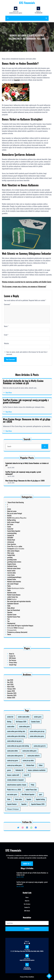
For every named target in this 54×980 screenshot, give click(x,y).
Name (6, 326)
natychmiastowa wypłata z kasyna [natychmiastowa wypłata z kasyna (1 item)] (23, 771)
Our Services (21, 659)
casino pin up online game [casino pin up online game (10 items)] (22, 763)
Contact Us (21, 657)
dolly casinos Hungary (22, 561)
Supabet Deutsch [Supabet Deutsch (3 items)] (21, 778)
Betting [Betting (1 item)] (20, 746)
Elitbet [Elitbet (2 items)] (32, 763)
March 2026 (21, 687)
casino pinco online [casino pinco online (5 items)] (21, 757)
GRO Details (21, 658)
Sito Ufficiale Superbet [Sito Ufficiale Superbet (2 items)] (27, 775)
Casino (20, 551)
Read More (9, 393)
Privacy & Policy (24, 977)
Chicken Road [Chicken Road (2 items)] (28, 763)
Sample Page (21, 661)
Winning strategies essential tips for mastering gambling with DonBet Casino (27, 282)
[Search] (34, 446)
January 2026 (21, 689)
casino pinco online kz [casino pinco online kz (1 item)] (30, 759)
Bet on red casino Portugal (22, 546)
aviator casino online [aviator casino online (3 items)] (26, 744)
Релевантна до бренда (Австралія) (23, 593)
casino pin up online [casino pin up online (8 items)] (27, 761)
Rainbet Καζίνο (21, 580)
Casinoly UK (21, 555)
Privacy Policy (22, 660)
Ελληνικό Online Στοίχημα (22, 591)
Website (6, 343)
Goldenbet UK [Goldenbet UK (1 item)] (24, 765)
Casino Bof (20, 552)
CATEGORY (20, 556)
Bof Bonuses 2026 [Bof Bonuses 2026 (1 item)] (25, 746)
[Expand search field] (46, 18)
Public (20, 576)
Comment (7, 304)
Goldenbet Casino (21, 567)
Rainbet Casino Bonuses (22, 578)
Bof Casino (20, 550)
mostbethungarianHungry (22, 571)
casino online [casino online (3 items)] (21, 748)
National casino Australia (22, 573)
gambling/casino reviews (22, 565)
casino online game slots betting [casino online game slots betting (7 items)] (23, 752)
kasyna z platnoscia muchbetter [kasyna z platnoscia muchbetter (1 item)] (31, 765)
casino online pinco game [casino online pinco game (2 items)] (31, 752)
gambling (20, 563)
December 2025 (21, 690)
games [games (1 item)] (20, 765)
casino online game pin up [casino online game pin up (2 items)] (31, 750)
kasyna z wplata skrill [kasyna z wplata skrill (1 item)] (22, 767)
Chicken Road (21, 556)
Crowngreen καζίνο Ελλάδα (23, 560)
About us (27, 864)
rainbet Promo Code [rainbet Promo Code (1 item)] (29, 773)
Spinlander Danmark (21, 581)
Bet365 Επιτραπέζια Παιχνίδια (23, 548)
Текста (20, 594)
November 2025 (21, 691)
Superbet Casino (21, 586)
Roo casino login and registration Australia (24, 581)
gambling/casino (21, 564)
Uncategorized (21, 589)
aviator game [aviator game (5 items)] (31, 744)
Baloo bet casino (21, 545)
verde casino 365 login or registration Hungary (24, 590)
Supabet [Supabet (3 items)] (28, 776)
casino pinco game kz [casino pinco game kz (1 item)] (32, 755)
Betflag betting (21, 549)
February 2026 (21, 688)
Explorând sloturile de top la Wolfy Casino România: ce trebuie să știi (27, 469)
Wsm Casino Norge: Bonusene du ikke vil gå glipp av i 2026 (26, 475)
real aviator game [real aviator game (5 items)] (21, 775)
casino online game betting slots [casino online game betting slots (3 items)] (23, 750)
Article (20, 544)
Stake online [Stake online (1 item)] (24, 776)
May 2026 (20, 685)
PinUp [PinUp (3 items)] (29, 771)
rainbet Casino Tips (21, 579)
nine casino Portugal (21, 574)
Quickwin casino (21, 577)
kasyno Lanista (21, 568)
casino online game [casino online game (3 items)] (26, 748)
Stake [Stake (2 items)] (20, 776)
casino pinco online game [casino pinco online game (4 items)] (28, 757)
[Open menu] (8, 18)
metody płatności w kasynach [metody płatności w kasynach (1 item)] (22, 769)
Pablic (20, 575)
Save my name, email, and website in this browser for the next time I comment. (27, 353)
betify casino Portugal (22, 550)
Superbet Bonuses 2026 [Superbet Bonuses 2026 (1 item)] (31, 778)
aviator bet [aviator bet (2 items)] (20, 744)
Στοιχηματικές (21, 592)
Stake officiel (21, 583)
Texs (20, 587)
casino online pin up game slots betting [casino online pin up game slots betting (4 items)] (24, 755)
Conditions (31, 977)
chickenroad (21, 557)
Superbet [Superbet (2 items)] (26, 778)
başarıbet (17, 80)
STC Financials (27, 3)
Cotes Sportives (21, 558)
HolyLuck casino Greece (22, 568)
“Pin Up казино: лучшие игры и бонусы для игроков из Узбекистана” (24, 286)
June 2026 (20, 685)
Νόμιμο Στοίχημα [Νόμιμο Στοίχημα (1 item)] (22, 780)
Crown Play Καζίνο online (22, 559)
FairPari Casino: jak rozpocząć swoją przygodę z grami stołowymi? (26, 472)
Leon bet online (21, 569)
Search (27, 929)
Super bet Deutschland (22, 584)
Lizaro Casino (21, 570)
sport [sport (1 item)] (32, 775)
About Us (21, 656)
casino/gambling (21, 554)
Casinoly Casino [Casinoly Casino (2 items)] (30, 746)
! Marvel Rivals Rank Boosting (22, 542)
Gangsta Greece (21, 566)
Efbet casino (21, 562)
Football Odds (21, 562)
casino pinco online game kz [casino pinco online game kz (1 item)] (22, 759)
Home (27, 897)
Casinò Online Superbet (22, 553)
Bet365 (20, 547)
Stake (20, 582)
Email (6, 335)
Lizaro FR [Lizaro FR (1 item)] (27, 767)
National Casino (21, 572)
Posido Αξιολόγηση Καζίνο (23, 575)
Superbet (20, 585)
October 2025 (21, 691)
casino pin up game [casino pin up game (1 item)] (21, 761)
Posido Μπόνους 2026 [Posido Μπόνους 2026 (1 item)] (22, 773)
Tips (20, 588)
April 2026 (20, 686)
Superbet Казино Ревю (22, 587)
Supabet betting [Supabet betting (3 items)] (32, 776)
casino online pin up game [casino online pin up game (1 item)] (22, 754)
